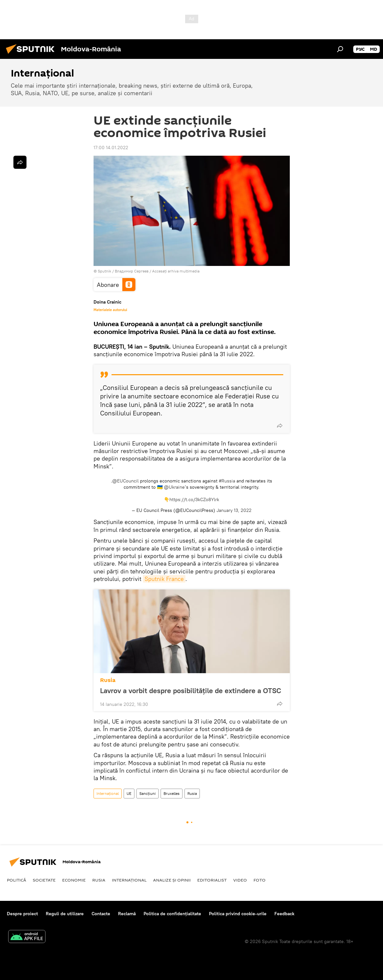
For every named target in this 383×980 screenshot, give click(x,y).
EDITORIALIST (212, 880)
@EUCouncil (125, 481)
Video (240, 880)
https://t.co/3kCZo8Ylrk (194, 499)
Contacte (101, 914)
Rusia (108, 680)
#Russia (227, 481)
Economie (74, 880)
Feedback (284, 914)
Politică (17, 880)
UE (129, 793)
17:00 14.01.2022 (111, 148)
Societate (44, 880)
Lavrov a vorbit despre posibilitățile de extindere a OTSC (191, 691)
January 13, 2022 (234, 510)
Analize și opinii (172, 880)
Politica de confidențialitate (172, 914)
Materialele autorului (110, 310)
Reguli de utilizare (65, 914)
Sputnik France (164, 579)
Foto (260, 880)
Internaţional (108, 793)
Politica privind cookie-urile (238, 914)
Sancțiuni (148, 793)
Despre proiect (22, 914)
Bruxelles (172, 793)
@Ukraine (174, 487)
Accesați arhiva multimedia (176, 271)
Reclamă (127, 914)
